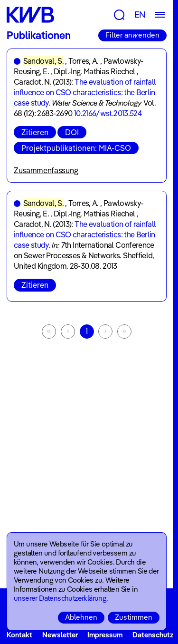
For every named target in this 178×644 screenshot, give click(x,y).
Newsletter (60, 635)
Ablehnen (81, 617)
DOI (72, 132)
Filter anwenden (132, 35)
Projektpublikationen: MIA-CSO (76, 148)
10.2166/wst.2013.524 (108, 113)
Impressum (105, 635)
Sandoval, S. (43, 61)
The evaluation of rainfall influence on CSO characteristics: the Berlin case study (85, 92)
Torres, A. (84, 61)
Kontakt (19, 635)
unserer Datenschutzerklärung (60, 598)
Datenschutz (153, 635)
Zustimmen (134, 617)
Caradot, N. (33, 82)
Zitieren (35, 132)
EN (140, 15)
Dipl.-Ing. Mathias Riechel (94, 71)
